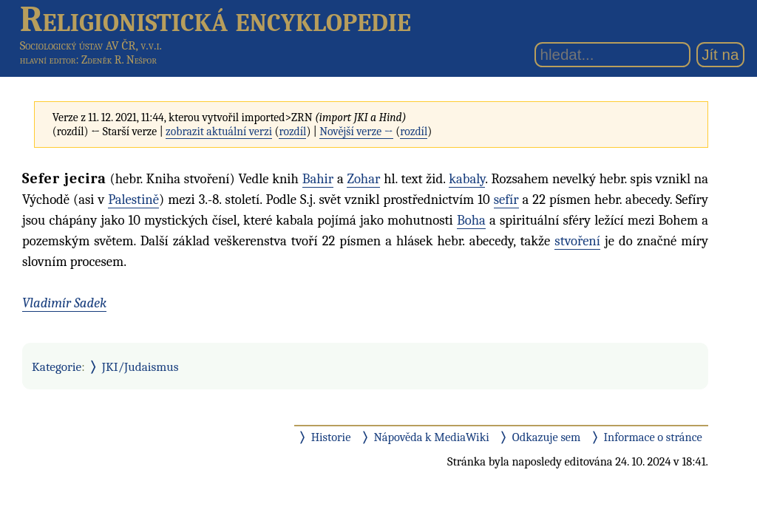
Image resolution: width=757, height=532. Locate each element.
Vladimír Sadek (64, 303)
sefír (506, 199)
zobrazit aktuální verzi (219, 132)
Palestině (133, 199)
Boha (471, 220)
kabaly (467, 179)
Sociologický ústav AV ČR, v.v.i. (91, 45)
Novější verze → (356, 132)
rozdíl (292, 132)
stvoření (577, 241)
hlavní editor (48, 60)
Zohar (363, 179)
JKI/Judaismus (140, 366)
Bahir (318, 179)
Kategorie (57, 366)
